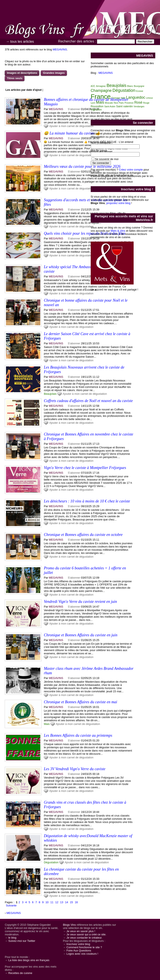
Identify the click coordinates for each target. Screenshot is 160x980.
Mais (47, 724)
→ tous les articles (20, 42)
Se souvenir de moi (107, 159)
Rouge (146, 103)
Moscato (109, 103)
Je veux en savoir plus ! (81, 931)
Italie (123, 98)
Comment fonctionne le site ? (84, 947)
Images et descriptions (22, 73)
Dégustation (51, 862)
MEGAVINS (60, 49)
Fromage (116, 98)
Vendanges (139, 107)
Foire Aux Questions (79, 951)
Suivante (11, 905)
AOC (93, 86)
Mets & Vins (118, 231)
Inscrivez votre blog (78, 944)
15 (71, 902)
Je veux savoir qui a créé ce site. (86, 934)
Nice (116, 103)
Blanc (130, 86)
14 (66, 902)
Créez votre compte (131, 170)
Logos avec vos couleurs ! (82, 954)
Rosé (138, 102)
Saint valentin (124, 106)
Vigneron (96, 110)
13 (62, 902)
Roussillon (97, 106)
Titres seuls (15, 78)
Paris (121, 103)
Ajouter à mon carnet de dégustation (71, 126)
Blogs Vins (69, 925)
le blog (12, 938)
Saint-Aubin (110, 107)
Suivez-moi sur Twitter (22, 941)
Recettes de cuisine (20, 973)
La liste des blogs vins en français (29, 960)
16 (76, 902)
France (101, 96)
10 (47, 902)
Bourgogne (139, 86)
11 (52, 902)
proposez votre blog (118, 203)
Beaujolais (50, 394)
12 (57, 902)
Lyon (93, 103)
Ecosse (140, 91)
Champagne (101, 91)
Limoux (149, 98)
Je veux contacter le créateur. (84, 938)
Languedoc (136, 97)
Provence (129, 103)
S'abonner (74, 109)
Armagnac (101, 86)
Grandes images (54, 73)
